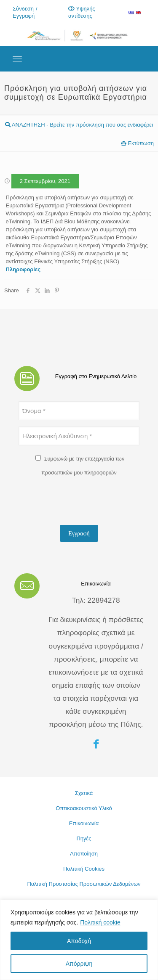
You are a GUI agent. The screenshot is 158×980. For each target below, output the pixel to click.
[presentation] (83, 502)
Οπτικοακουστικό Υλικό (84, 808)
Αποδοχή (79, 941)
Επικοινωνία (84, 823)
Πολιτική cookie (100, 922)
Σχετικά (84, 793)
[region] (79, 940)
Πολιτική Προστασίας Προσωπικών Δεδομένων (84, 884)
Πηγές (84, 838)
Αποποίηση (84, 854)
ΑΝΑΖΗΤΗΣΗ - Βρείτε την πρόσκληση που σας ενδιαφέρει (79, 125)
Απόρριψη (79, 964)
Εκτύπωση (137, 143)
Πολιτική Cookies (84, 869)
